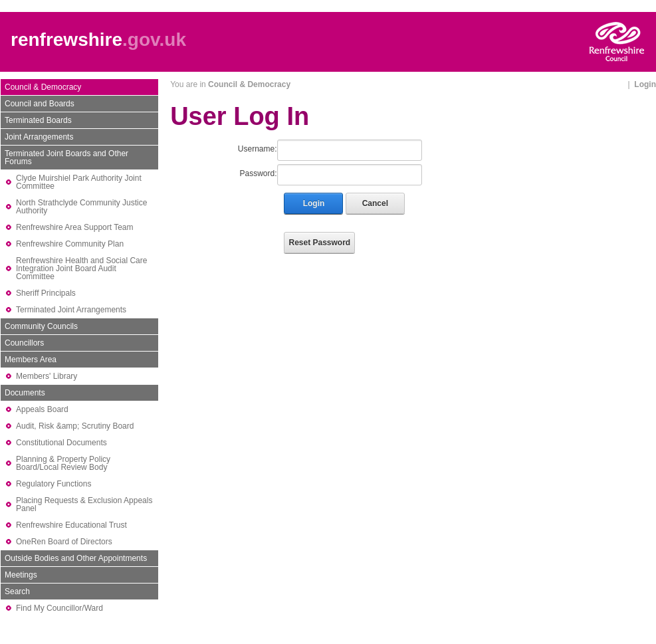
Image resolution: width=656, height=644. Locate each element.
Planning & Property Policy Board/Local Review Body (63, 463)
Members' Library (47, 376)
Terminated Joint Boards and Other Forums (66, 158)
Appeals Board (42, 409)
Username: (258, 149)
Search (17, 591)
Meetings (21, 575)
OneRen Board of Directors (64, 542)
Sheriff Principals (46, 293)
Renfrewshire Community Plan (70, 244)
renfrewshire (66, 40)
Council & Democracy (43, 87)
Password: (258, 173)
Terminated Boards (38, 120)
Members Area (31, 360)
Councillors (24, 343)
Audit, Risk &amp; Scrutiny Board (75, 426)
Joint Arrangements (39, 137)
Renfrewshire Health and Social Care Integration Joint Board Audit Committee (81, 268)
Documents (25, 393)
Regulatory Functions (54, 484)
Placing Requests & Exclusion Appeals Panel (84, 504)
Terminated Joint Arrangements (71, 310)
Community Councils (41, 326)
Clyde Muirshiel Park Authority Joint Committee (79, 182)
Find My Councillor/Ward (59, 608)
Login (645, 84)
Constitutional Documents (61, 443)
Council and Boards (40, 104)
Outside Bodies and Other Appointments (76, 558)
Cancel (375, 203)
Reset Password (319, 243)
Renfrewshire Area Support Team (75, 227)
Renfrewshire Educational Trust (71, 525)
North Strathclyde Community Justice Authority (81, 207)
